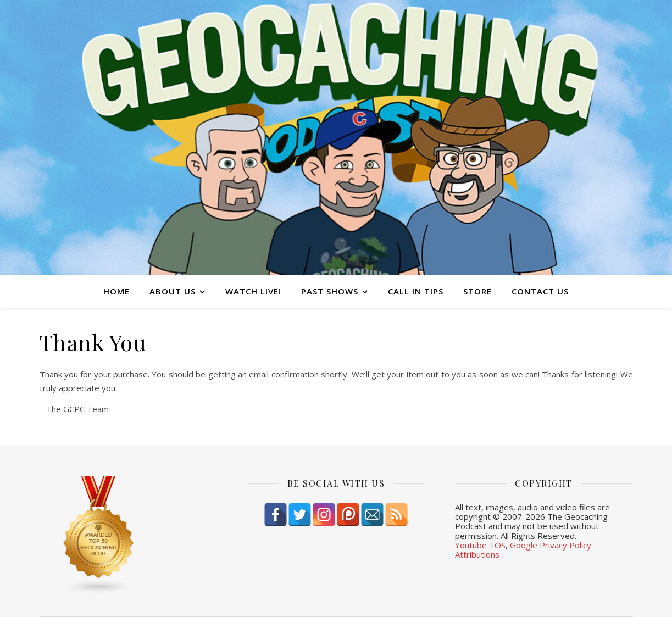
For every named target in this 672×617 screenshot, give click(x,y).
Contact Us (540, 291)
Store (477, 291)
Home (116, 291)
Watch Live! (253, 291)
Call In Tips (416, 291)
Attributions (477, 554)
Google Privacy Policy (551, 545)
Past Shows (330, 291)
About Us (173, 291)
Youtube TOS (480, 545)
